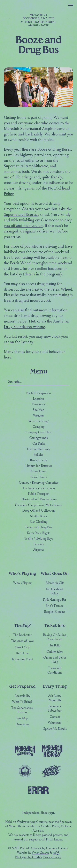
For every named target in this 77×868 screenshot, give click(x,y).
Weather (38, 416)
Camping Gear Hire (38, 432)
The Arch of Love (22, 641)
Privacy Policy (52, 857)
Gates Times (39, 472)
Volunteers (55, 723)
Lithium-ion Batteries (39, 466)
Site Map (38, 410)
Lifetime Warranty (39, 449)
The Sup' (22, 625)
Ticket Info (55, 625)
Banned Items (39, 460)
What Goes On (55, 573)
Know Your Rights (38, 533)
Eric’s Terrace (55, 606)
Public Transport (39, 494)
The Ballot (55, 646)
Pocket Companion (38, 393)
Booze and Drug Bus (39, 527)
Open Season (40, 853)
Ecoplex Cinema (55, 612)
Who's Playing (22, 573)
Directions (38, 405)
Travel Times (39, 477)
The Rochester (22, 635)
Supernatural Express (21, 215)
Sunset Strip (22, 647)
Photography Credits (28, 857)
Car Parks (39, 444)
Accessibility (22, 696)
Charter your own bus (40, 209)
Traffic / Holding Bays (38, 539)
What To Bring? (38, 421)
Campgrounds (38, 438)
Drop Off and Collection (38, 511)
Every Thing (55, 686)
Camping (38, 427)
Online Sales (55, 652)
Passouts (38, 544)
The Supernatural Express (39, 488)
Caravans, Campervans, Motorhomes (38, 505)
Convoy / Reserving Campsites (39, 483)
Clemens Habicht (57, 848)
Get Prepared (22, 686)
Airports (38, 550)
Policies (38, 455)
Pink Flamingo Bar (55, 600)
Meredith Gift (55, 583)
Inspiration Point (22, 659)
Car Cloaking (39, 522)
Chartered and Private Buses (39, 499)
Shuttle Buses (38, 516)
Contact (55, 717)
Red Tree (22, 653)
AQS (56, 853)
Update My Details (55, 729)
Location (38, 399)
